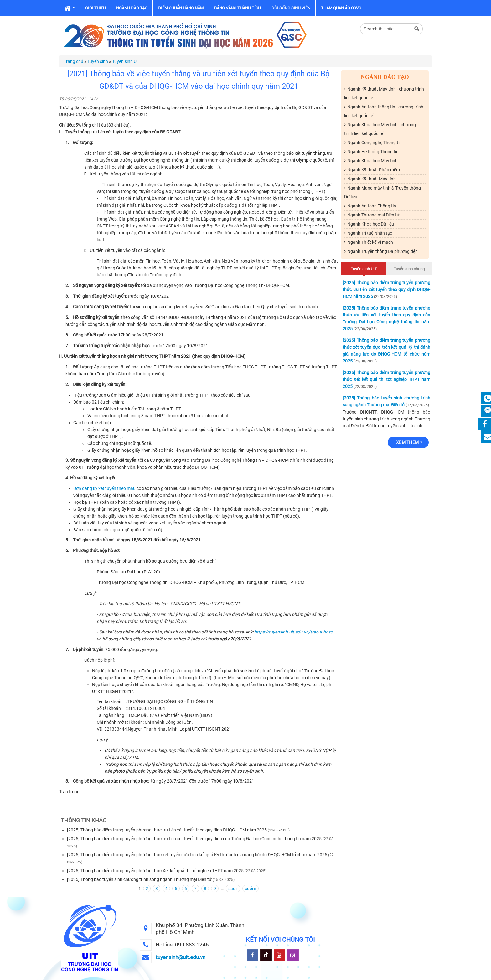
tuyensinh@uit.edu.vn (181, 957)
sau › (233, 889)
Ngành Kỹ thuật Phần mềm (374, 170)
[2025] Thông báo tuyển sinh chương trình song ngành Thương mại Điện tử (139, 879)
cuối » (251, 889)
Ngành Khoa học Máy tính (372, 161)
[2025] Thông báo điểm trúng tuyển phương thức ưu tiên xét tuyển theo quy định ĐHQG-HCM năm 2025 (167, 830)
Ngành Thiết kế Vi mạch (370, 242)
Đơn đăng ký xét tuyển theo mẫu (104, 488)
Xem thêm (407, 442)
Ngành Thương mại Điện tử (373, 215)
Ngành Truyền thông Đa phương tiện (382, 251)
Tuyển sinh (98, 61)
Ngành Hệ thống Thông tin (373, 152)
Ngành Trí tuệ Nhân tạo (370, 233)
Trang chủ (74, 61)
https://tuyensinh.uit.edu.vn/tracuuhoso (294, 632)
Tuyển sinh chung (409, 269)
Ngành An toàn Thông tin (372, 206)
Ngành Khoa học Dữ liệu (371, 224)
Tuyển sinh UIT (126, 61)
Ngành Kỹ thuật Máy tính (372, 179)
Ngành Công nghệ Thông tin (375, 143)
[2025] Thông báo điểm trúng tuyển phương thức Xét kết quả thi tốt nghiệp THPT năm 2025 (155, 871)
